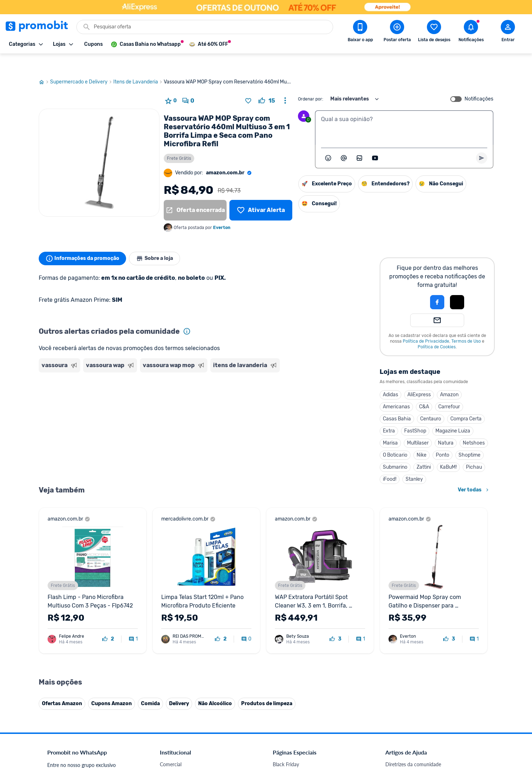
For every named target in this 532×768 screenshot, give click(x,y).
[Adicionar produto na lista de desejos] (248, 84)
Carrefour (449, 390)
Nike (422, 438)
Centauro (431, 402)
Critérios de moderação (411, 756)
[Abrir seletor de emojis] (328, 141)
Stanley (414, 462)
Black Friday (286, 747)
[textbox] (404, 111)
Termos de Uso (466, 324)
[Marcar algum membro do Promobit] (344, 141)
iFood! (390, 462)
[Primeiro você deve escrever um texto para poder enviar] (482, 141)
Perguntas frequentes (409, 764)
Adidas (390, 378)
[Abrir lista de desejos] (434, 32)
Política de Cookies (437, 330)
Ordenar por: (311, 82)
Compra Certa (466, 402)
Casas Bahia (397, 402)
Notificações (479, 82)
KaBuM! (448, 450)
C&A (424, 390)
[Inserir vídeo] (375, 141)
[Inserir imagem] (359, 141)
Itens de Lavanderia (139, 65)
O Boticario (395, 438)
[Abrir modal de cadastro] (508, 32)
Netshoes (474, 426)
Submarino (395, 450)
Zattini (424, 450)
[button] (413, 285)
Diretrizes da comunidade (413, 747)
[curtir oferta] (267, 84)
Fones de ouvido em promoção (307, 764)
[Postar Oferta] (397, 32)
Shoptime (469, 438)
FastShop (415, 414)
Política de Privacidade (426, 324)
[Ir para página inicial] (44, 65)
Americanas (396, 390)
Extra (389, 414)
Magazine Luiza (453, 414)
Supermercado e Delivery (82, 65)
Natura (446, 426)
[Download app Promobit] (360, 32)
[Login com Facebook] (437, 285)
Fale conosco (174, 756)
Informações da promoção (84, 241)
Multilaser (418, 426)
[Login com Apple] (457, 285)
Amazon (449, 378)
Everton (222, 211)
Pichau (474, 450)
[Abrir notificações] (471, 32)
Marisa (390, 426)
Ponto (443, 438)
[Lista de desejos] (261, 193)
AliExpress (419, 378)
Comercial (171, 747)
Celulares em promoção (298, 756)
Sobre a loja (160, 241)
